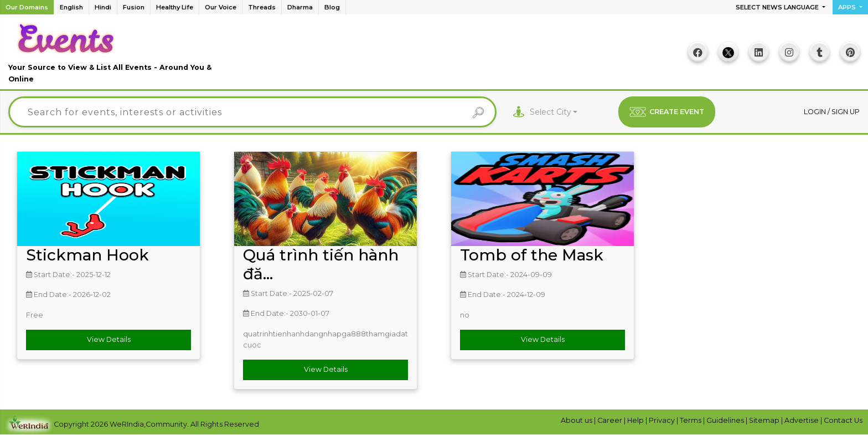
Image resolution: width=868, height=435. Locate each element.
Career (611, 420)
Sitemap (765, 420)
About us (577, 420)
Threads (262, 7)
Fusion (134, 7)
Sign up (846, 112)
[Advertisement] (434, 56)
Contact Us (843, 420)
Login (816, 112)
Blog (332, 7)
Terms (691, 420)
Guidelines (726, 420)
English (71, 7)
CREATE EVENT (667, 112)
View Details (109, 339)
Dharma (300, 7)
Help (636, 420)
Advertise (802, 420)
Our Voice (221, 7)
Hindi (103, 7)
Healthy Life (175, 7)
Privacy (663, 420)
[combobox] (554, 112)
